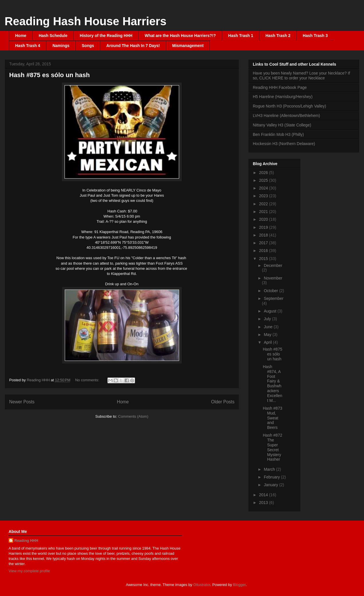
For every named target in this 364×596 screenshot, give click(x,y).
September (273, 298)
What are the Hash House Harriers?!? (180, 36)
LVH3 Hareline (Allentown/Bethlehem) (286, 116)
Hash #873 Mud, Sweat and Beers (273, 418)
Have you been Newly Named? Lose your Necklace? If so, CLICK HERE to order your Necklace (301, 76)
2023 (264, 196)
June (269, 327)
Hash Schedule (53, 36)
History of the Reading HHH (106, 36)
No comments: (88, 380)
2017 (264, 243)
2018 (264, 235)
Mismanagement (188, 46)
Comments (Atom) (133, 416)
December (273, 265)
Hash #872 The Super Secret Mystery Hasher (273, 447)
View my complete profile (29, 571)
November (273, 278)
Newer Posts (22, 402)
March (270, 469)
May (268, 335)
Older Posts (223, 402)
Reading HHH (26, 541)
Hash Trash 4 (28, 46)
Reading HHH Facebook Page (280, 87)
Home (21, 36)
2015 (264, 259)
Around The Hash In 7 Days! (133, 46)
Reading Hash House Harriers (86, 21)
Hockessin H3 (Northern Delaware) (284, 144)
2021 (264, 212)
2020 (264, 219)
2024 (264, 188)
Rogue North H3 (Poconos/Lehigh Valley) (289, 106)
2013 (264, 503)
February (272, 477)
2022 (264, 204)
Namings (61, 46)
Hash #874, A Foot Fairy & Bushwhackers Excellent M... (273, 384)
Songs (88, 46)
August (270, 311)
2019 (264, 227)
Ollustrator (202, 585)
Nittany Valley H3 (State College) (282, 125)
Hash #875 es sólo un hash (49, 75)
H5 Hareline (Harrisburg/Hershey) (283, 97)
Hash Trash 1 (241, 36)
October (271, 291)
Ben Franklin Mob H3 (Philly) (278, 134)
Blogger (239, 585)
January (271, 485)
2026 (264, 173)
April (268, 342)
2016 (264, 251)
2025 (264, 180)
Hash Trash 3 (315, 36)
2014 (264, 495)
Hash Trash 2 (278, 36)
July (268, 319)
